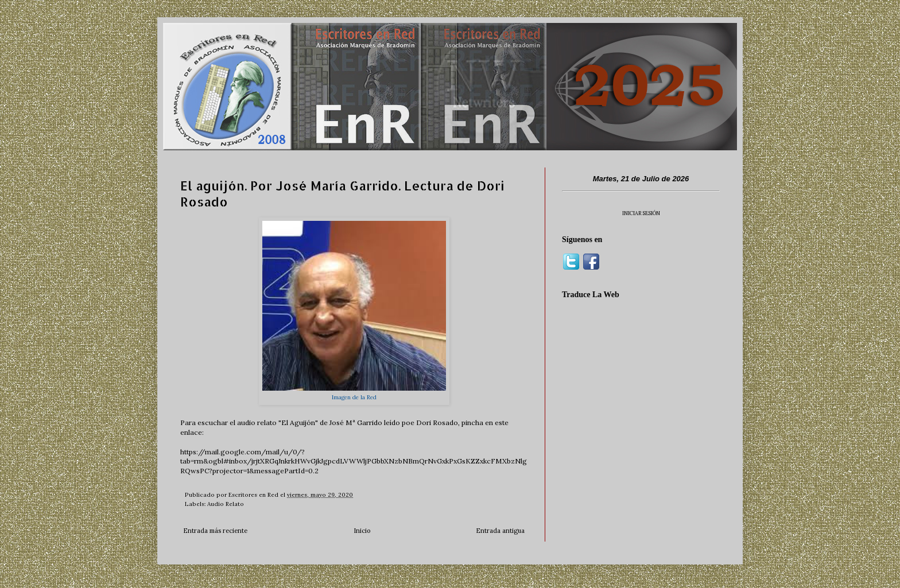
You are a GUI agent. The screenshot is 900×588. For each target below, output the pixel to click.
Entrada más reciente (215, 531)
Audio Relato (226, 504)
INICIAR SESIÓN (641, 213)
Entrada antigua (500, 531)
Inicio (362, 531)
